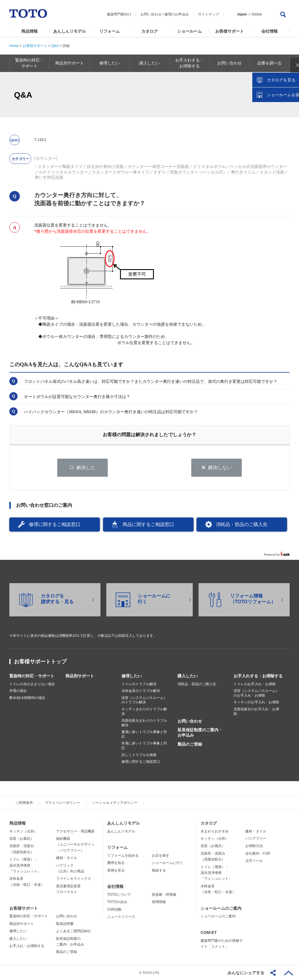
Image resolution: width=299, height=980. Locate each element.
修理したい (132, 676)
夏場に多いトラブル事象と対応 (144, 734)
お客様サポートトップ (40, 662)
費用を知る (116, 863)
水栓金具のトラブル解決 (141, 691)
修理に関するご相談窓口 (55, 525)
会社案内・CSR (258, 854)
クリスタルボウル (209, 167)
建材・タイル (67, 858)
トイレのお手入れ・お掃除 (255, 684)
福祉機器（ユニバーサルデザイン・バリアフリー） (75, 845)
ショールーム (190, 31)
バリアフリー (256, 839)
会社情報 (270, 31)
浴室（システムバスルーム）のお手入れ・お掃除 (256, 693)
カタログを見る (275, 110)
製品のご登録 (190, 744)
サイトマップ (208, 14)
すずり (159, 172)
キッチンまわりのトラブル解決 (144, 712)
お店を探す (161, 856)
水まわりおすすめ (215, 831)
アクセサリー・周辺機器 (75, 831)
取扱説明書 (65, 924)
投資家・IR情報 (164, 895)
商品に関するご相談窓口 (148, 525)
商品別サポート (80, 676)
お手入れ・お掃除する (27, 946)
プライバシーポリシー (62, 803)
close (292, 95)
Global (257, 14)
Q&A (55, 46)
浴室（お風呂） (22, 839)
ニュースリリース (121, 917)
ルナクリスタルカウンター (63, 172)
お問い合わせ (151, 14)
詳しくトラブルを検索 (139, 755)
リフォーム (109, 31)
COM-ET (209, 933)
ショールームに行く (168, 863)
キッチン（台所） (23, 831)
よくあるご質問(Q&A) (73, 931)
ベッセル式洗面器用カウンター (258, 167)
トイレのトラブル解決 (139, 684)
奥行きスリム (243, 172)
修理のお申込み (177, 14)
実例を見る (116, 870)
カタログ (149, 31)
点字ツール (254, 861)
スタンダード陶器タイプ (60, 167)
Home (14, 46)
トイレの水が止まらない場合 (32, 684)
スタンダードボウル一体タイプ (121, 172)
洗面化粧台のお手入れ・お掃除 (256, 712)
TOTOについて (119, 895)
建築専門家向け (119, 14)
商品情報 (29, 31)
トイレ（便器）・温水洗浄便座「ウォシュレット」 (25, 866)
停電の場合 (18, 691)
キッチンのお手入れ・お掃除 (256, 702)
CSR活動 (114, 909)
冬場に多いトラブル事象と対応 (144, 746)
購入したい (188, 676)
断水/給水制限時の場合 (27, 698)
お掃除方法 (254, 846)
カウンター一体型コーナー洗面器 (158, 167)
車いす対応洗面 (49, 177)
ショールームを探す (279, 125)
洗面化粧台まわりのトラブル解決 (144, 723)
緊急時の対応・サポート (32, 676)
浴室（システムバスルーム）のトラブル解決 (144, 700)
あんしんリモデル (69, 31)
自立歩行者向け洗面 (105, 167)
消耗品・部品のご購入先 (242, 525)
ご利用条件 (24, 803)
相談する (159, 870)
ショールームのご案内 (221, 908)
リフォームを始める (123, 856)
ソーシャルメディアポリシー (115, 803)
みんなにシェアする (246, 973)
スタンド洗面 (272, 172)
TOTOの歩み (117, 902)
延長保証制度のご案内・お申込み (200, 733)
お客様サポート (230, 31)
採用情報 (159, 902)
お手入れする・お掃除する (258, 676)
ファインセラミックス (74, 879)
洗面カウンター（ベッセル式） (198, 172)
